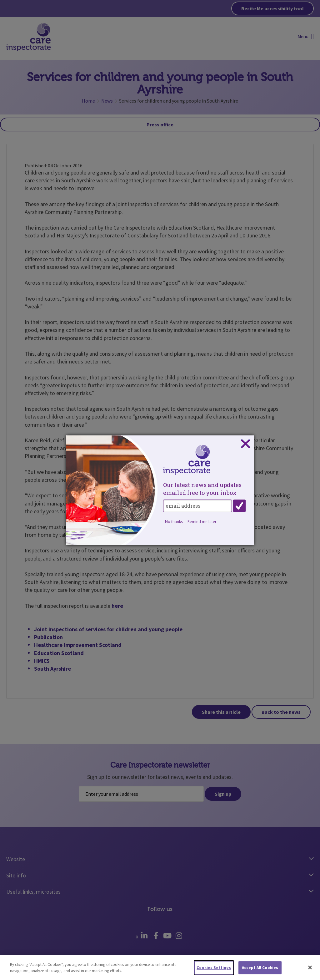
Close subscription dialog (245, 444)
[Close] (310, 970)
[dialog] (160, 490)
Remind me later (202, 522)
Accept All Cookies (260, 970)
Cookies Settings (214, 970)
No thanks (174, 522)
